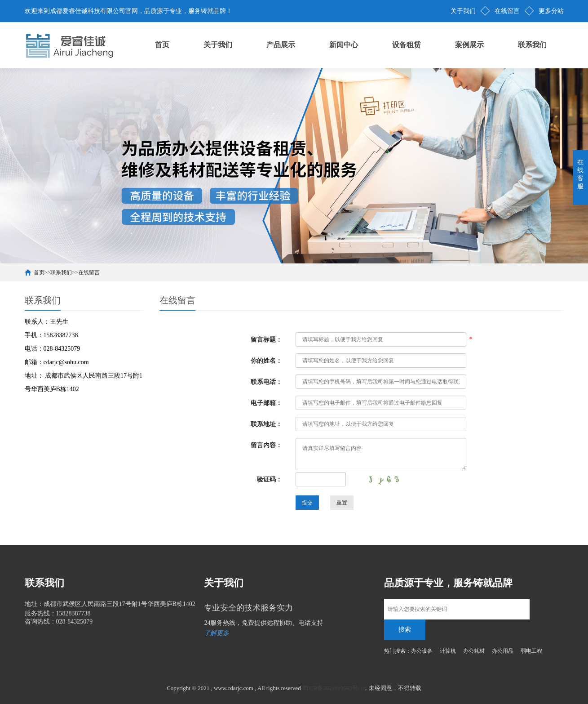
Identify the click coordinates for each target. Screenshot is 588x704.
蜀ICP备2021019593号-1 (333, 688)
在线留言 (507, 11)
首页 (162, 45)
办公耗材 (474, 651)
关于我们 (463, 11)
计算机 (448, 651)
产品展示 (281, 45)
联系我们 (532, 45)
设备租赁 (407, 45)
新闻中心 (344, 45)
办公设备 (422, 651)
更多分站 (551, 11)
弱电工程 (531, 651)
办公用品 (503, 651)
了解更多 (217, 633)
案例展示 (469, 45)
